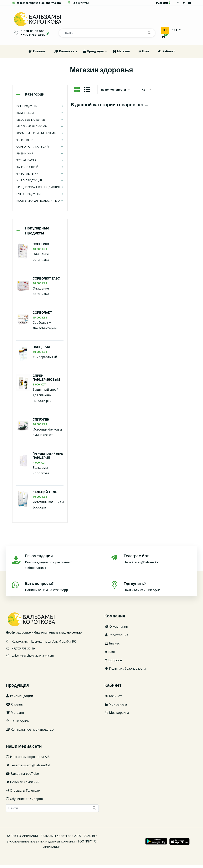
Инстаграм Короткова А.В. (28, 760)
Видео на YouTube (22, 777)
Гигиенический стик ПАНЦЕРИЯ (48, 459)
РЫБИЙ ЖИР (40, 156)
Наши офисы (18, 724)
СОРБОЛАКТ (42, 316)
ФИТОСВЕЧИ (40, 143)
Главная (37, 55)
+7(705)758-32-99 (24, 651)
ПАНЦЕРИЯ (41, 350)
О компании (116, 630)
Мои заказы (116, 707)
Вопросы (113, 663)
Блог (144, 55)
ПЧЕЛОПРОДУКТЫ (40, 197)
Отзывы (15, 707)
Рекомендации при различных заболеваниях (59, 565)
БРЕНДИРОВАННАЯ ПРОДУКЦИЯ (40, 190)
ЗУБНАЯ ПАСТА (40, 163)
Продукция (93, 55)
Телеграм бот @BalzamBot (28, 768)
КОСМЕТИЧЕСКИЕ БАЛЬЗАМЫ (40, 136)
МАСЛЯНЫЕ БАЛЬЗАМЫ (40, 129)
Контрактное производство (30, 733)
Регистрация (116, 638)
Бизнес (112, 646)
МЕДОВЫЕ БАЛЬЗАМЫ (40, 123)
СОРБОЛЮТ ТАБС (46, 282)
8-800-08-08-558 (33, 34)
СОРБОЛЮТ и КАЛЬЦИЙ (40, 150)
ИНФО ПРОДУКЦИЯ (40, 183)
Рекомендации (19, 699)
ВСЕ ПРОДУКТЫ (40, 109)
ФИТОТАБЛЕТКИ (40, 177)
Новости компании (23, 785)
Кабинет (166, 55)
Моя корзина (117, 716)
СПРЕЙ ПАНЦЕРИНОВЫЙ (46, 381)
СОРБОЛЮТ (42, 247)
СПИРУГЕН (41, 423)
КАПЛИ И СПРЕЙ (40, 170)
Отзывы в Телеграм (23, 793)
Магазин (121, 55)
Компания (64, 55)
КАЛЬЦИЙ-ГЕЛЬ (45, 495)
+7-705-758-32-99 (33, 38)
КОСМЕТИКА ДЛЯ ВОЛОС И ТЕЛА (40, 204)
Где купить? (81, 4)
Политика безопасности (125, 672)
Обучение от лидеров (24, 802)
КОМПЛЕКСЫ (40, 116)
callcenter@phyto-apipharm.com (37, 4)
